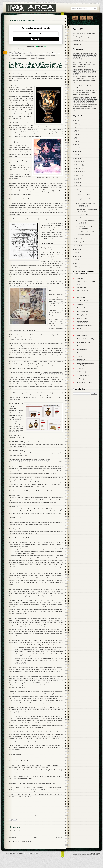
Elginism (80, 329)
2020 (76, 141)
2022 (76, 134)
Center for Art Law (83, 311)
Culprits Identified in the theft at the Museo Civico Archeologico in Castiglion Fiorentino (84, 72)
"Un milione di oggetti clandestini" (27, 783)
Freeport (48, 56)
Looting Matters (82, 349)
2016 (76, 155)
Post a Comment (15, 831)
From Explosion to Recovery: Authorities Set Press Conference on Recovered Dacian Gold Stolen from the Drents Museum (85, 100)
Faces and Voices (82, 332)
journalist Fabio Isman (56, 205)
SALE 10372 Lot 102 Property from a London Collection (26, 442)
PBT (25, 854)
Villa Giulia (48, 263)
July (77, 179)
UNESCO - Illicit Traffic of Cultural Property (85, 383)
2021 (76, 138)
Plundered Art (81, 360)
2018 (76, 148)
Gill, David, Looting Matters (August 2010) (35, 771)
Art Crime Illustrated (83, 291)
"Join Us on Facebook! (83, 18)
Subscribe (36, 39)
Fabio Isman (42, 56)
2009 (76, 267)
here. (80, 45)
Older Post (59, 837)
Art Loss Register (37, 53)
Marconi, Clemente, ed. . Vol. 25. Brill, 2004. (35, 790)
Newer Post (12, 837)
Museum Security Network (85, 353)
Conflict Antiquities (83, 322)
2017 (76, 151)
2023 (76, 131)
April (78, 189)
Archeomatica (81, 278)
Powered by (36, 47)
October (78, 168)
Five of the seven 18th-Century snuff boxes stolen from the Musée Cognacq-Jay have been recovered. (85, 56)
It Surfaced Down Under (84, 342)
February (79, 242)
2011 (76, 260)
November (79, 165)
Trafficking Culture (83, 379)
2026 (76, 120)
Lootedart (80, 346)
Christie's (16, 56)
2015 (76, 158)
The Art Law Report (83, 375)
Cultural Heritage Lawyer (85, 325)
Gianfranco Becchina (19, 58)
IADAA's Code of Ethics (19, 667)
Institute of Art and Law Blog (86, 339)
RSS (90, 18)
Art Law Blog (81, 297)
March (78, 238)
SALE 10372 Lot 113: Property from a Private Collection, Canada (29, 460)
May (78, 186)
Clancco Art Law (82, 318)
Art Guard (80, 294)
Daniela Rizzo (34, 56)
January (78, 245)
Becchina (52, 53)
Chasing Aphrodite (83, 315)
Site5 (98, 853)
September (79, 172)
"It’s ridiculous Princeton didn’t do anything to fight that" (40, 770)
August (78, 175)
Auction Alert (46, 53)
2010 (76, 263)
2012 (76, 256)
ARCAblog (19, 854)
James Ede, (21, 640)
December (79, 161)
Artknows (80, 304)
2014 (76, 249)
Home (36, 837)
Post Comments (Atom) (24, 841)
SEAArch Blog (81, 372)
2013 (76, 253)
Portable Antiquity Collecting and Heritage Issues (86, 364)
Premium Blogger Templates (93, 855)
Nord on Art (81, 356)
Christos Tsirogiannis (24, 56)
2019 (76, 145)
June (78, 182)
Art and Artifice (82, 287)
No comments (42, 58)
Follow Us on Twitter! (75, 18)
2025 (76, 124)
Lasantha (84, 855)
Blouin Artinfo (81, 308)
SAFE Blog (80, 368)
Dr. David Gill (36, 542)
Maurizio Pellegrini (30, 58)
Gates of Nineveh (82, 335)
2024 (76, 127)
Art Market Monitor (83, 301)
